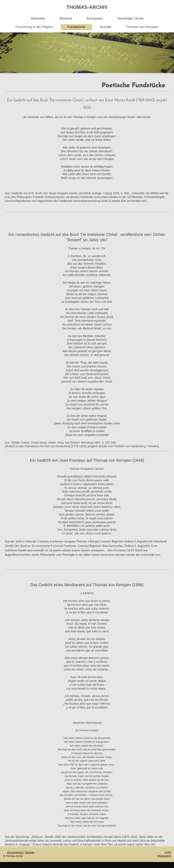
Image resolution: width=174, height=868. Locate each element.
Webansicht (164, 856)
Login (168, 852)
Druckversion (13, 852)
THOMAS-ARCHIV (87, 7)
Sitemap (30, 852)
